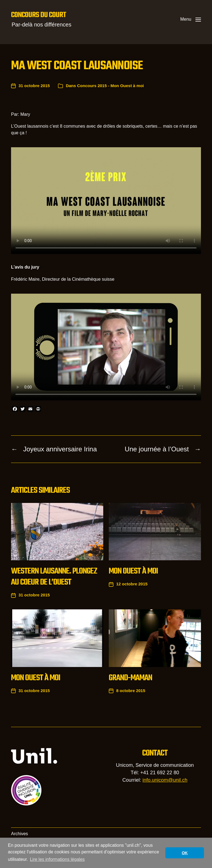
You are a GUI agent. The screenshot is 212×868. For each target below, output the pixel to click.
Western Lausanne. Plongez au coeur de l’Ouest (54, 577)
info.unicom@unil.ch (165, 780)
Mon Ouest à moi (133, 571)
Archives (19, 834)
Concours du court (39, 15)
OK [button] (185, 853)
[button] (191, 19)
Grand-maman (130, 678)
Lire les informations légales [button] (57, 859)
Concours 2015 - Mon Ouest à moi (110, 86)
